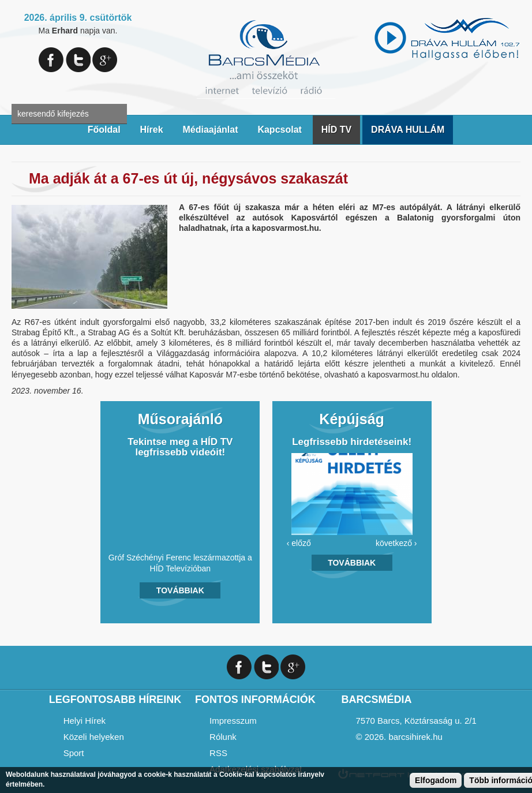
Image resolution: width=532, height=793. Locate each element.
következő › (396, 543)
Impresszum (233, 721)
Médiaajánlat (210, 130)
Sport (74, 753)
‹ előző (299, 543)
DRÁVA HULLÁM (408, 130)
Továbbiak (180, 590)
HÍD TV (336, 130)
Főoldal (104, 130)
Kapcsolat (279, 130)
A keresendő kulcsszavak (22, 94)
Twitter (78, 60)
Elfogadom (436, 780)
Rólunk (223, 737)
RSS (218, 753)
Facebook (51, 60)
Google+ (105, 60)
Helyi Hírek (85, 721)
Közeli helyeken (94, 737)
